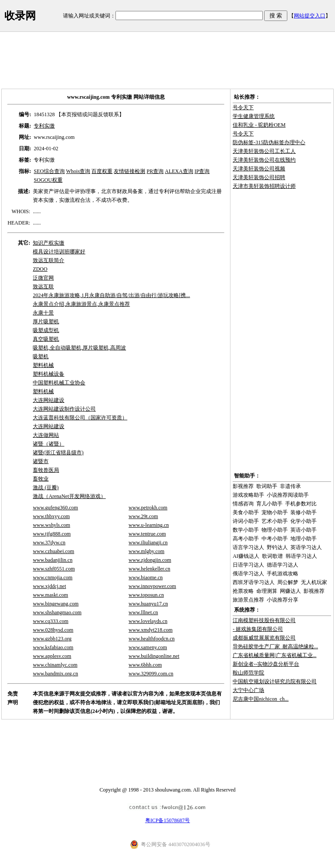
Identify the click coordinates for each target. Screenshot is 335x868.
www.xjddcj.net (49, 586)
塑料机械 (43, 365)
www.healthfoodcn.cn (152, 639)
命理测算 (267, 591)
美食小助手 (246, 512)
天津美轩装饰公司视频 (259, 169)
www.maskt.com (51, 595)
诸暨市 (41, 461)
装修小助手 (304, 512)
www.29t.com (143, 516)
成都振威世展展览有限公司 (264, 638)
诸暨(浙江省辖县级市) (58, 453)
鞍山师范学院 (248, 673)
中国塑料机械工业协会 (59, 383)
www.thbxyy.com (51, 516)
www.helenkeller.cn (149, 569)
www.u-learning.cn (149, 525)
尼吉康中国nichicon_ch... (261, 699)
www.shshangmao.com (57, 612)
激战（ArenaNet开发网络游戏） (69, 496)
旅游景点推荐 (248, 600)
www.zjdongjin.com (150, 560)
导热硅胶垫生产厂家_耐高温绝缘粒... (275, 647)
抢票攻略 (243, 591)
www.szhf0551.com (54, 569)
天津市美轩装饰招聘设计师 (264, 186)
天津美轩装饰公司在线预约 (264, 160)
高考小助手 (246, 539)
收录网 (20, 16)
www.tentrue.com (147, 534)
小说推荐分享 (283, 600)
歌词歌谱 (272, 556)
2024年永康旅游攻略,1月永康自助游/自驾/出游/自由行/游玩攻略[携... (111, 295)
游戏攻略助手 (248, 495)
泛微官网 (43, 278)
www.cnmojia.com (53, 578)
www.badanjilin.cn (53, 560)
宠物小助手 (275, 512)
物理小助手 (275, 530)
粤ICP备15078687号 (168, 820)
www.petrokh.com (148, 508)
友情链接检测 (129, 171)
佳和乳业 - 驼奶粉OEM (259, 125)
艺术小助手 (275, 521)
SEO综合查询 (49, 171)
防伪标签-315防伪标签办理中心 (269, 142)
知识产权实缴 (49, 243)
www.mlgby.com (147, 551)
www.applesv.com (52, 656)
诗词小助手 (246, 521)
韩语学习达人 (301, 556)
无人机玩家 (314, 582)
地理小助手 (304, 539)
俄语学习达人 (248, 574)
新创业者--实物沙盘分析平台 (266, 664)
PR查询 (155, 171)
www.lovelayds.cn (148, 621)
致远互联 (43, 287)
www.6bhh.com (145, 665)
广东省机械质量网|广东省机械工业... (274, 655)
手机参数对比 (301, 504)
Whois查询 (78, 171)
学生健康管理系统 (254, 116)
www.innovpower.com (152, 586)
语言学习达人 (248, 547)
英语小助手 (304, 530)
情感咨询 (243, 504)
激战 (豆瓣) (46, 488)
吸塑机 (41, 356)
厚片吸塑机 (46, 322)
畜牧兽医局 (46, 470)
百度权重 (102, 171)
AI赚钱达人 (246, 556)
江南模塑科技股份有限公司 (264, 620)
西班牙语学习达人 (254, 582)
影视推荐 (243, 486)
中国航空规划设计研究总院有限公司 (275, 681)
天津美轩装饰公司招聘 (259, 177)
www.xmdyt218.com (151, 630)
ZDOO (40, 269)
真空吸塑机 (46, 339)
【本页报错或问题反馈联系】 (90, 114)
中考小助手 (275, 539)
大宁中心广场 (248, 690)
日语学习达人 (248, 565)
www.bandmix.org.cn (55, 674)
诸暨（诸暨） (49, 444)
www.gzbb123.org (52, 639)
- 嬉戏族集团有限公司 (258, 629)
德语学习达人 (283, 565)
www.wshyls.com (51, 525)
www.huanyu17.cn (148, 604)
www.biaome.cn (146, 578)
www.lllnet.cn (143, 612)
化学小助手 (304, 521)
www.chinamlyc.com (55, 665)
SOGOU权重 (48, 180)
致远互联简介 (49, 260)
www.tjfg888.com (52, 534)
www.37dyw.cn (49, 543)
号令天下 (243, 107)
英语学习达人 (306, 547)
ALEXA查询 (179, 171)
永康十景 (43, 313)
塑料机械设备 (49, 374)
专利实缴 (44, 126)
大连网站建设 (49, 400)
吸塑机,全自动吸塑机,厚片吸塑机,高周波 (79, 348)
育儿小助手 (269, 504)
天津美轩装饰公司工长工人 (264, 151)
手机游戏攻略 (283, 574)
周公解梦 (288, 582)
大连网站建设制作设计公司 (64, 409)
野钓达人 (277, 547)
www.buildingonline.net (154, 656)
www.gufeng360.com (55, 508)
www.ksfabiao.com (53, 647)
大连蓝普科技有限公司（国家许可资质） (80, 418)
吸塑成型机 (46, 330)
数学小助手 (246, 530)
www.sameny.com (148, 647)
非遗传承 (290, 486)
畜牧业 (41, 479)
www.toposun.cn (146, 595)
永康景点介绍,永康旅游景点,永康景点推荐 (81, 304)
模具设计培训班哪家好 (59, 252)
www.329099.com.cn (151, 674)
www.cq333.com (51, 621)
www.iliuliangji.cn (148, 543)
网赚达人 (290, 591)
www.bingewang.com (56, 604)
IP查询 (202, 171)
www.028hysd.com (53, 630)
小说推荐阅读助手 (288, 495)
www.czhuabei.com (54, 551)
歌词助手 (267, 486)
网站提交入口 (310, 16)
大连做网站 (46, 435)
